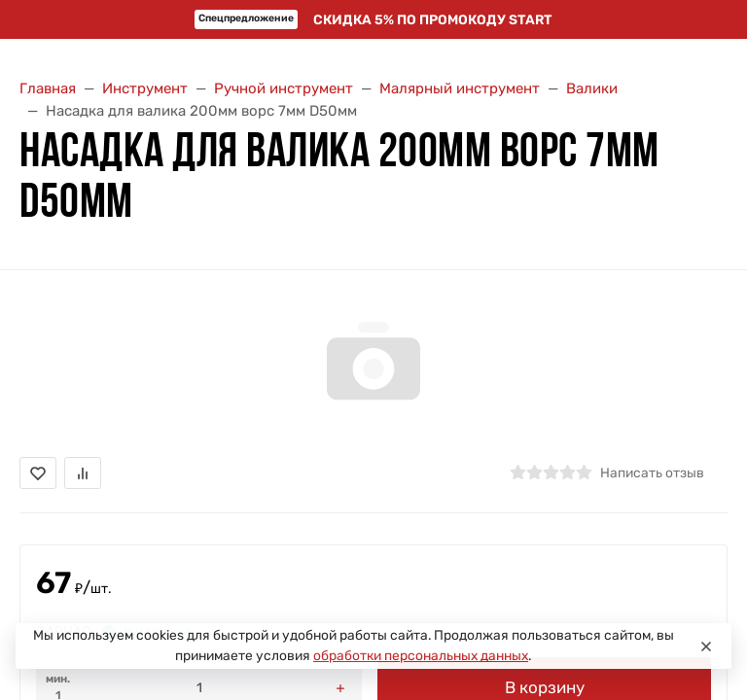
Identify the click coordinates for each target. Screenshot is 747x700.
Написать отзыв (652, 472)
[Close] (706, 647)
